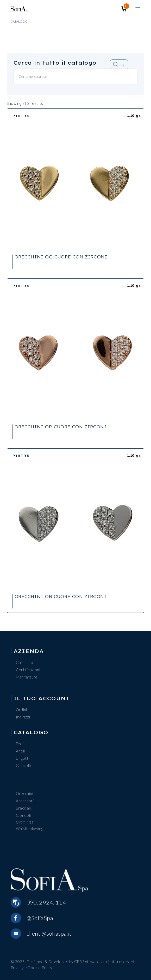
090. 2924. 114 (46, 902)
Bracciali (23, 808)
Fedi (20, 744)
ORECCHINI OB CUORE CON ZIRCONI (61, 597)
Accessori (25, 801)
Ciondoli (23, 815)
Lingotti (23, 758)
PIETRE (21, 116)
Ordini (21, 710)
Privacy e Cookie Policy (32, 968)
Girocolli (23, 765)
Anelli (21, 751)
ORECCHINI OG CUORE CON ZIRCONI (61, 257)
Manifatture (27, 677)
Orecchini (24, 793)
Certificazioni (28, 670)
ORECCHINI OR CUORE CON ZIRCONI (61, 427)
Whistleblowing (30, 828)
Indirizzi (23, 717)
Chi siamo (24, 662)
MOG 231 (25, 823)
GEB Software (87, 962)
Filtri (119, 64)
